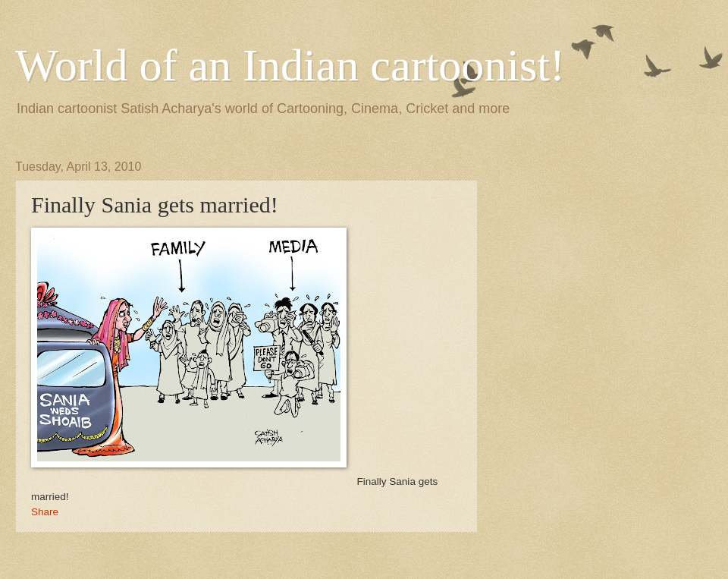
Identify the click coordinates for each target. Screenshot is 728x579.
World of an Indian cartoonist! (290, 65)
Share (45, 512)
